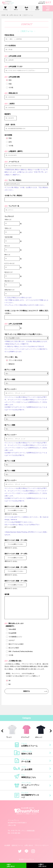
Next (51, 731)
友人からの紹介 (14, 648)
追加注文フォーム (17, 845)
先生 (10, 80)
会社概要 (7, 845)
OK (10, 681)
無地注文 (12, 364)
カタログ (12, 640)
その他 (11, 87)
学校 (10, 138)
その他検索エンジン (15, 637)
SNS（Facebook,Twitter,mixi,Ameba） (21, 651)
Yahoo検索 (12, 629)
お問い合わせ (14, 15)
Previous (2, 731)
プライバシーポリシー (42, 845)
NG (10, 684)
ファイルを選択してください (16, 510)
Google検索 (12, 633)
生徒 (10, 84)
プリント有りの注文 (15, 360)
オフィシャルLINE (10, 527)
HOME (4, 15)
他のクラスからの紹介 (16, 644)
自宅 (10, 142)
